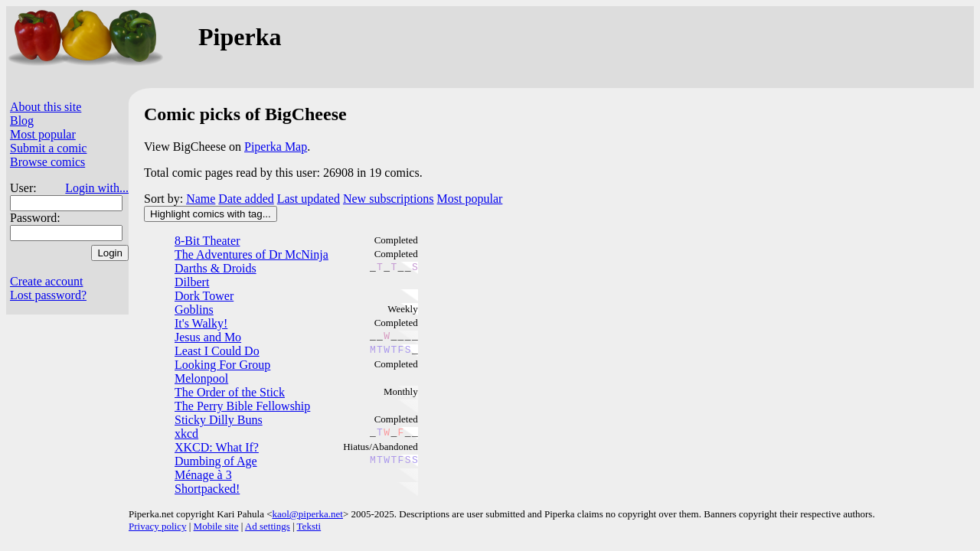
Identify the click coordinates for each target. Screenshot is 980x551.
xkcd (186, 434)
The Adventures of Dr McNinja (252, 254)
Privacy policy (157, 526)
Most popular (43, 134)
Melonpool (201, 378)
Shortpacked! (207, 489)
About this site (46, 107)
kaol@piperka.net (307, 514)
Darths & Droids (216, 268)
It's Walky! (201, 323)
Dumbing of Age (216, 461)
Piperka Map (276, 147)
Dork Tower (204, 296)
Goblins (194, 310)
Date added (246, 199)
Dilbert (192, 282)
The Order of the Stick (230, 392)
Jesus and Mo (208, 337)
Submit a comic (48, 148)
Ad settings (268, 526)
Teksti (309, 526)
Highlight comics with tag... (211, 214)
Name (201, 199)
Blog (22, 121)
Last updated (309, 199)
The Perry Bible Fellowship (242, 406)
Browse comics (47, 162)
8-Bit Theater (207, 241)
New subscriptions (389, 199)
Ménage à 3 (203, 475)
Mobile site (216, 526)
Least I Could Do (217, 351)
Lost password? (48, 295)
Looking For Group (222, 365)
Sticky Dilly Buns (219, 420)
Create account (47, 281)
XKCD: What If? (217, 447)
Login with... (97, 188)
